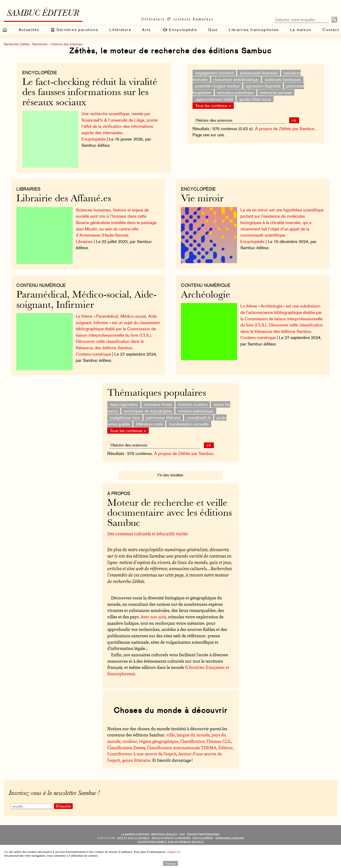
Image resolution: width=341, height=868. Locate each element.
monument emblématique (235, 79)
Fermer (170, 863)
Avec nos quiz (153, 614)
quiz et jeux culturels (133, 836)
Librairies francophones (254, 30)
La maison (301, 30)
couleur (130, 739)
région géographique (159, 739)
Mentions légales (164, 832)
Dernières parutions (74, 30)
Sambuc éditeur (43, 14)
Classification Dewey (126, 745)
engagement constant (213, 73)
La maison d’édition (135, 832)
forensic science (193, 402)
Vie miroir (203, 198)
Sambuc (152, 843)
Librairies (31, 188)
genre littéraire (136, 758)
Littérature (120, 30)
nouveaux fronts (158, 402)
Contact (331, 30)
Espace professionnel (204, 832)
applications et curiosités (171, 836)
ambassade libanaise (257, 73)
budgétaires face (125, 415)
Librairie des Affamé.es (66, 198)
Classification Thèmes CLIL (206, 739)
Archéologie (207, 293)
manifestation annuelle (189, 421)
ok (293, 120)
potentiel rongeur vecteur (216, 86)
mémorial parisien (275, 93)
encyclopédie (203, 836)
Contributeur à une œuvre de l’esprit (142, 751)
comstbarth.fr (199, 415)
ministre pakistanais (196, 408)
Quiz (213, 30)
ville (171, 732)
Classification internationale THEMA (182, 745)
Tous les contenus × (212, 106)
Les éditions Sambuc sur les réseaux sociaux (171, 839)
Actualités (29, 30)
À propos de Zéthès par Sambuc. (284, 129)
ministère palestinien (234, 93)
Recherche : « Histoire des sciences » (58, 44)
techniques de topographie (148, 408)
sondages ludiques (230, 836)
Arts (146, 30)
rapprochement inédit (213, 99)
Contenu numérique (207, 283)
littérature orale (149, 421)
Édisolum (167, 843)
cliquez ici (173, 852)
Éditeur (225, 745)
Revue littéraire (195, 843)
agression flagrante (262, 86)
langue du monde (193, 732)
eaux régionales (124, 402)
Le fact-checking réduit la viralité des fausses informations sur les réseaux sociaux (91, 93)
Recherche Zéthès (17, 44)
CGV (182, 832)
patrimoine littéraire (163, 415)
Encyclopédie (180, 30)
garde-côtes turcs (254, 99)
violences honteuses (281, 79)
